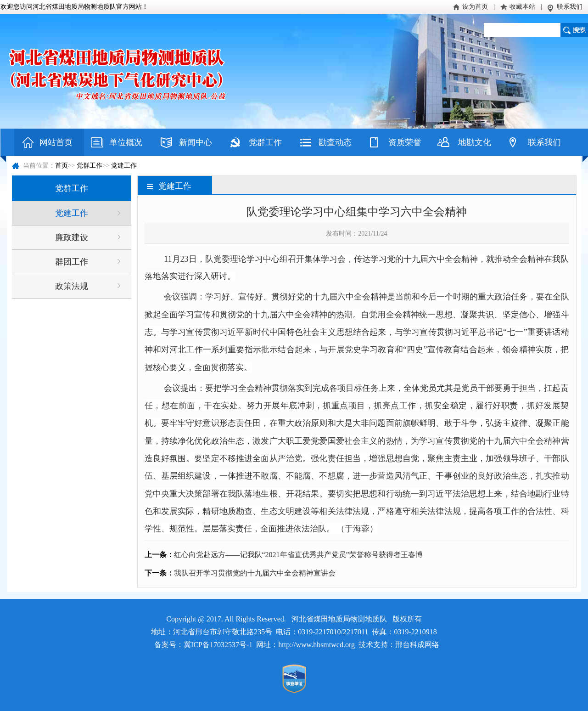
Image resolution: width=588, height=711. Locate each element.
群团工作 (72, 262)
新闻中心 (196, 142)
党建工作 (124, 166)
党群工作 (265, 142)
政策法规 (72, 286)
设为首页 (475, 7)
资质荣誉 (405, 142)
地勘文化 (475, 142)
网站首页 (56, 142)
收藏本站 (522, 7)
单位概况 (126, 142)
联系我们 (570, 7)
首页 (62, 166)
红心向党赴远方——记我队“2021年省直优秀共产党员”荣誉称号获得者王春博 (298, 555)
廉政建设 (72, 237)
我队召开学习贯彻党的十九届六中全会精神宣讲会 (255, 573)
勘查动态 (335, 142)
